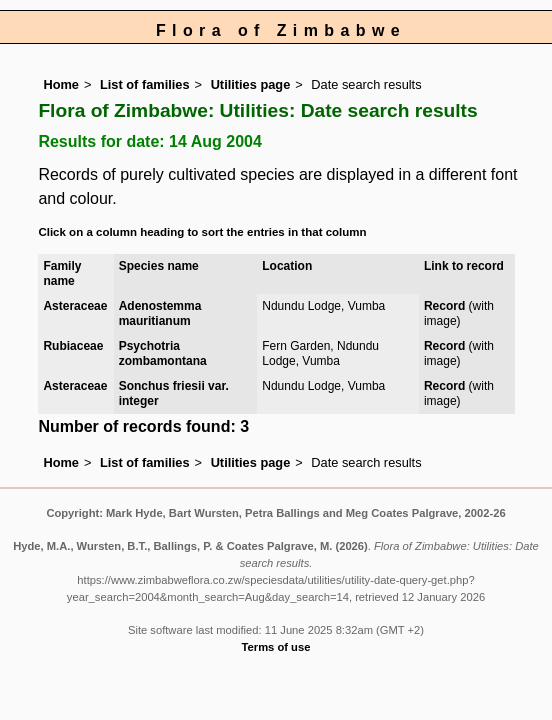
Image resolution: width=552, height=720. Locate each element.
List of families (145, 84)
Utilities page (251, 84)
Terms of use (276, 647)
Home (61, 84)
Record (444, 306)
